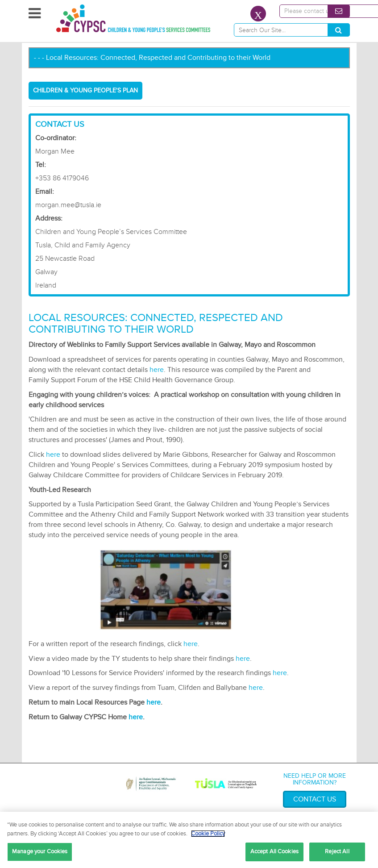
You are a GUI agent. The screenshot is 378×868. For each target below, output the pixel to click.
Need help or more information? (315, 779)
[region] (189, 840)
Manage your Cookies (40, 851)
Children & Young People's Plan (85, 90)
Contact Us (315, 799)
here (157, 370)
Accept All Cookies (274, 851)
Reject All (337, 851)
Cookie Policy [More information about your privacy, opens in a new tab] (208, 834)
